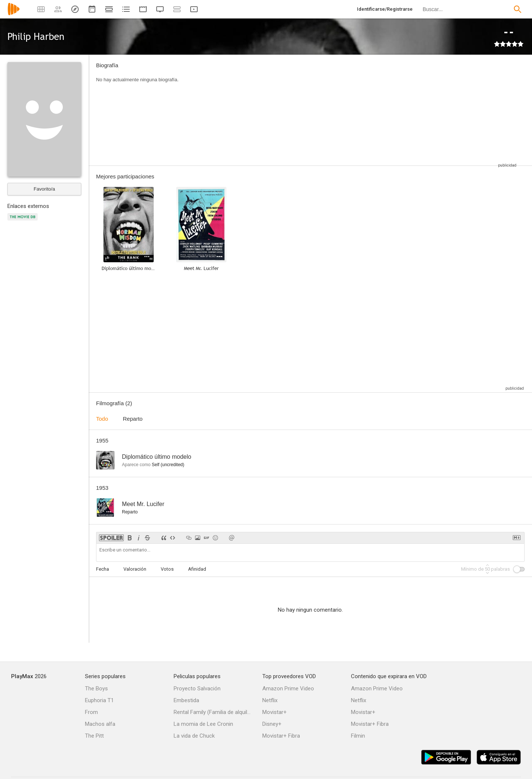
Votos (167, 569)
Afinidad (197, 569)
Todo (102, 419)
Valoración (135, 569)
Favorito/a (44, 189)
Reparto (133, 419)
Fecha (103, 569)
